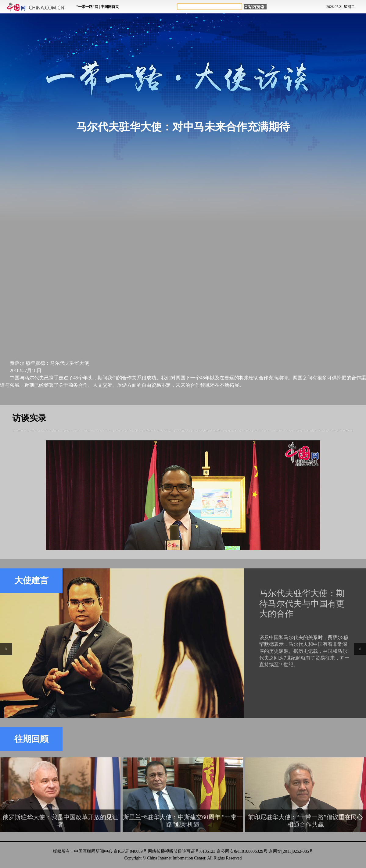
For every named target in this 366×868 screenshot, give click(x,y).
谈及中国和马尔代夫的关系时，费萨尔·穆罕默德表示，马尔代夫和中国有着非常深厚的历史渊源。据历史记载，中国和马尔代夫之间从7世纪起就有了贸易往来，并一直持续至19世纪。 (304, 651)
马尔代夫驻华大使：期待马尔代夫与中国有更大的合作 (302, 603)
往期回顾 (31, 739)
